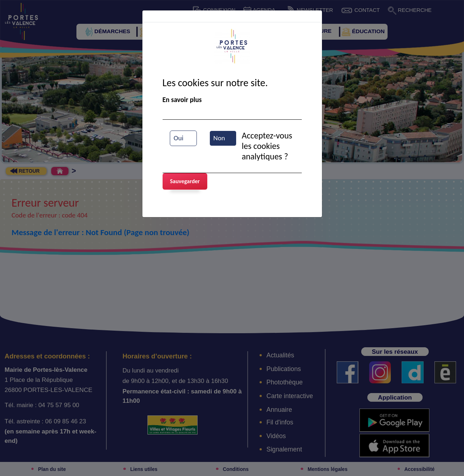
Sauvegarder (185, 181)
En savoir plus (182, 100)
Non (219, 138)
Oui (179, 138)
